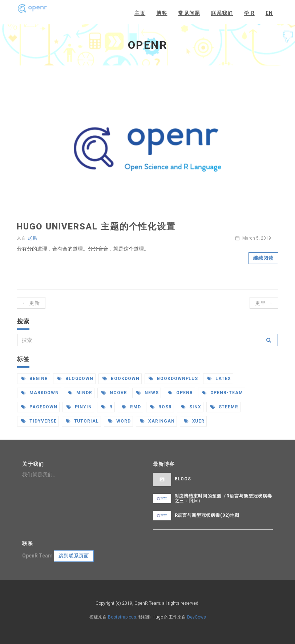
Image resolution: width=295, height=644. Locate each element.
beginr (35, 379)
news (147, 393)
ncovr (114, 393)
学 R (249, 13)
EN (269, 13)
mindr (80, 393)
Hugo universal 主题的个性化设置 (96, 227)
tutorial (82, 421)
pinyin (79, 407)
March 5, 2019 (253, 238)
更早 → (264, 303)
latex (219, 379)
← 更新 (31, 303)
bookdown (121, 379)
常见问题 (189, 13)
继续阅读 (263, 258)
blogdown (75, 379)
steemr (225, 407)
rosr (161, 407)
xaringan (157, 421)
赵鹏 (32, 238)
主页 (140, 13)
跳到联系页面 (74, 556)
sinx (191, 407)
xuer (194, 421)
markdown (40, 393)
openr (180, 393)
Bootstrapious (122, 617)
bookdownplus (173, 379)
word (119, 421)
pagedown (39, 407)
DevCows (197, 617)
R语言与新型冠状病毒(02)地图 (207, 515)
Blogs (183, 479)
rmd (131, 407)
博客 (162, 13)
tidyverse (39, 421)
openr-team (223, 393)
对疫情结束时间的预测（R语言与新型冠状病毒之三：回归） (223, 498)
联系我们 (222, 13)
